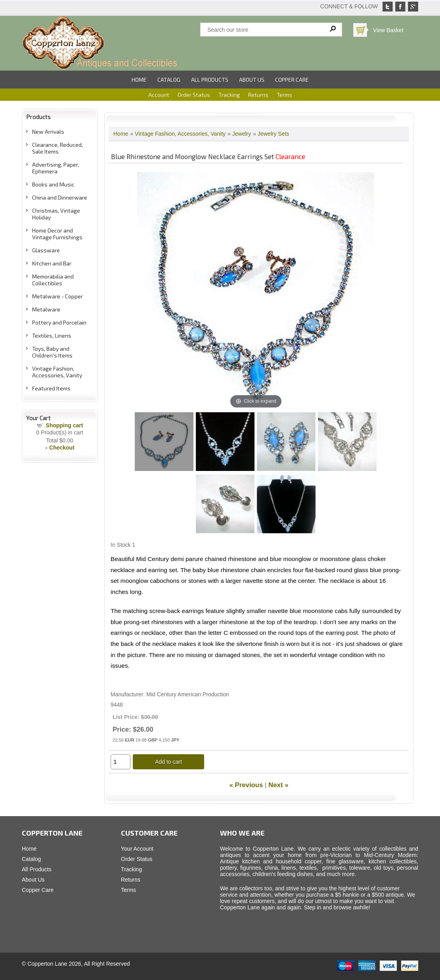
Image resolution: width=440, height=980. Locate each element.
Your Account (137, 849)
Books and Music (53, 184)
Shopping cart (64, 425)
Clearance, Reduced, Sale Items (57, 148)
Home (139, 80)
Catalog (169, 80)
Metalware (46, 309)
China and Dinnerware (60, 197)
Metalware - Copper (57, 296)
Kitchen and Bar (52, 263)
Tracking (229, 95)
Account (159, 95)
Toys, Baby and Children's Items (52, 352)
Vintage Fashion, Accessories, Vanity (57, 372)
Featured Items (51, 388)
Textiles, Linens (52, 335)
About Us (252, 80)
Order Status (194, 95)
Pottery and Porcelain (59, 322)
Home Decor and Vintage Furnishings (57, 234)
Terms (284, 95)
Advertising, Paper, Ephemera (55, 168)
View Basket (388, 30)
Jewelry (242, 134)
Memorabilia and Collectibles (53, 280)
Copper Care (292, 80)
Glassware (46, 250)
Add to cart (168, 762)
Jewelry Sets (273, 134)
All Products (210, 80)
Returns (258, 95)
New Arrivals (48, 132)
